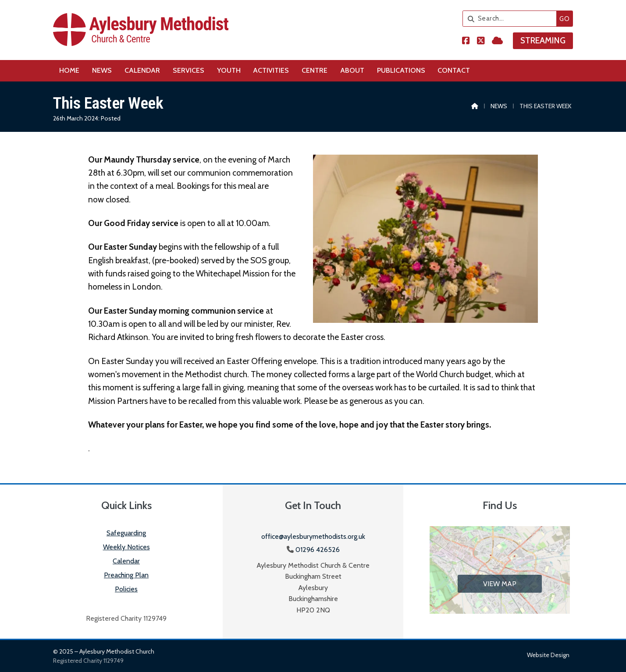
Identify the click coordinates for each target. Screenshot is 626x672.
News (499, 106)
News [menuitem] (102, 70)
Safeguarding (126, 533)
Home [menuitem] (69, 70)
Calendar (126, 561)
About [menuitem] (352, 70)
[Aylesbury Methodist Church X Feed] (481, 41)
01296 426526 (318, 550)
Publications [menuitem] (401, 70)
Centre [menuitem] (315, 70)
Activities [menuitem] (271, 70)
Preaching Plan (126, 575)
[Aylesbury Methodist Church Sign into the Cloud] (497, 41)
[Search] (512, 19)
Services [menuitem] (189, 70)
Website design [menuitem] (548, 655)
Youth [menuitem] (229, 70)
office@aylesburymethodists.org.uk (313, 536)
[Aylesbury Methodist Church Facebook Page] (466, 41)
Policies (126, 589)
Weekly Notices (126, 547)
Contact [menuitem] (454, 70)
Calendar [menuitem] (142, 70)
